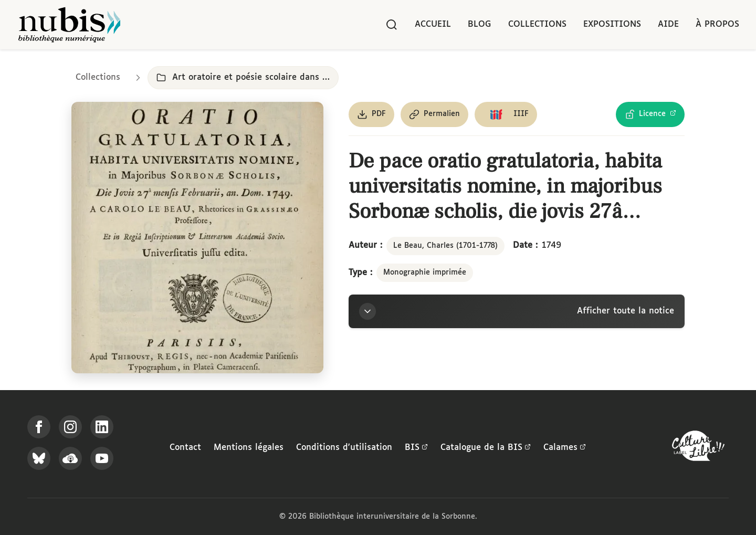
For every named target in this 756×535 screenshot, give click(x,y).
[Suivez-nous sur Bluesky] (39, 458)
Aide (668, 24)
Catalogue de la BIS (486, 448)
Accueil (433, 24)
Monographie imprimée (425, 272)
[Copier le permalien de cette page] (434, 114)
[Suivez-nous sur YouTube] (102, 458)
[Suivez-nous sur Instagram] (70, 427)
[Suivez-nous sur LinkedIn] (102, 427)
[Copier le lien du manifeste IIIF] (506, 114)
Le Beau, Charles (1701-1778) (445, 246)
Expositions (612, 24)
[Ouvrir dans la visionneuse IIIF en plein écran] (197, 238)
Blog (480, 24)
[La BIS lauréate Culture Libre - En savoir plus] (698, 448)
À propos (717, 24)
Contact (185, 448)
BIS (416, 448)
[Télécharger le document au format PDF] (371, 114)
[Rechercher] (392, 25)
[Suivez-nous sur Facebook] (39, 427)
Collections (537, 24)
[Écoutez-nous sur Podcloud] (70, 458)
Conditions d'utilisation (344, 448)
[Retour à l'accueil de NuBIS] (69, 25)
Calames (565, 448)
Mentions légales (249, 448)
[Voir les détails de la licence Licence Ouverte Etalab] (650, 114)
